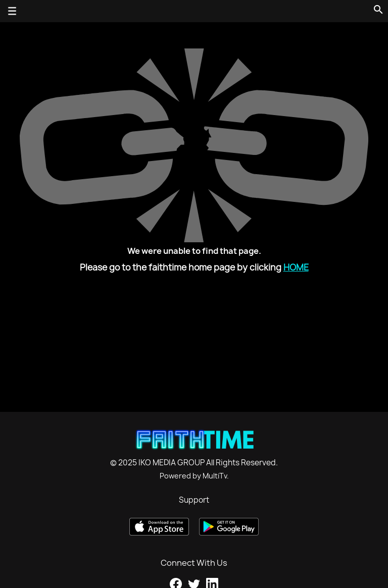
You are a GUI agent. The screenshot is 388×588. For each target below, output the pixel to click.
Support (194, 500)
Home (296, 267)
